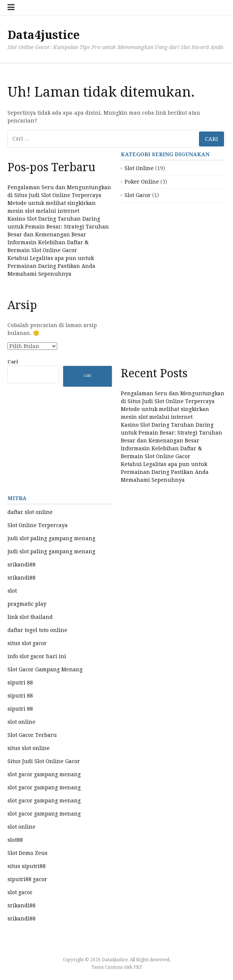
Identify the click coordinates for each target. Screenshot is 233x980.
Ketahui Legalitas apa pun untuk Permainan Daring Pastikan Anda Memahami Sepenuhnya (51, 266)
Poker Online (142, 182)
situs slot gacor (27, 643)
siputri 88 (20, 683)
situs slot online (29, 748)
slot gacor (20, 892)
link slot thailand (30, 617)
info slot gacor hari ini (37, 656)
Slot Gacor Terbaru (32, 735)
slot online (22, 722)
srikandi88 (22, 565)
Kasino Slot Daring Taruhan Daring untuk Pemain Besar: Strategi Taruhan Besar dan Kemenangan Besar (58, 227)
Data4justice (44, 35)
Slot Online (139, 168)
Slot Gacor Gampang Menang (45, 669)
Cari (13, 362)
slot (12, 591)
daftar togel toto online (37, 630)
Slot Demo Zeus (27, 853)
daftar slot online (30, 512)
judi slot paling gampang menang (51, 538)
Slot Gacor (138, 195)
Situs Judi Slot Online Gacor (44, 761)
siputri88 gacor (27, 879)
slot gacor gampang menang (44, 774)
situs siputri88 (27, 866)
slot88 (15, 840)
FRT (138, 967)
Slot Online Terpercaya (38, 525)
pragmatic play (27, 604)
